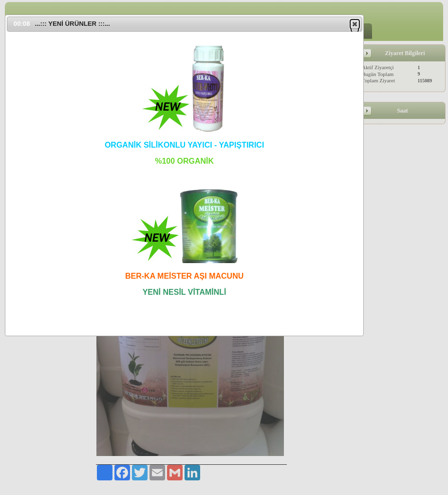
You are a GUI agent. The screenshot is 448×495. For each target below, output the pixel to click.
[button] (355, 24)
